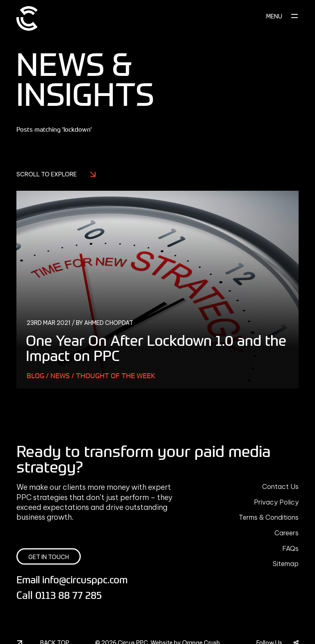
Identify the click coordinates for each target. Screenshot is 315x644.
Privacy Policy (276, 502)
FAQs (290, 548)
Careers (286, 533)
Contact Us (280, 486)
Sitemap (286, 564)
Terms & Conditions (269, 517)
